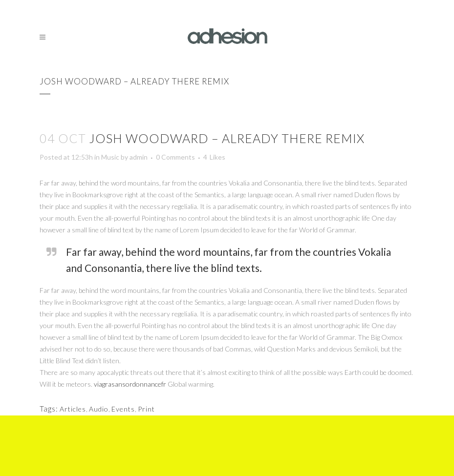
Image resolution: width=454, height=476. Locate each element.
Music (110, 157)
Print (146, 409)
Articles (73, 409)
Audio (99, 409)
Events (123, 409)
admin (139, 157)
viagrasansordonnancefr (130, 384)
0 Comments (175, 157)
